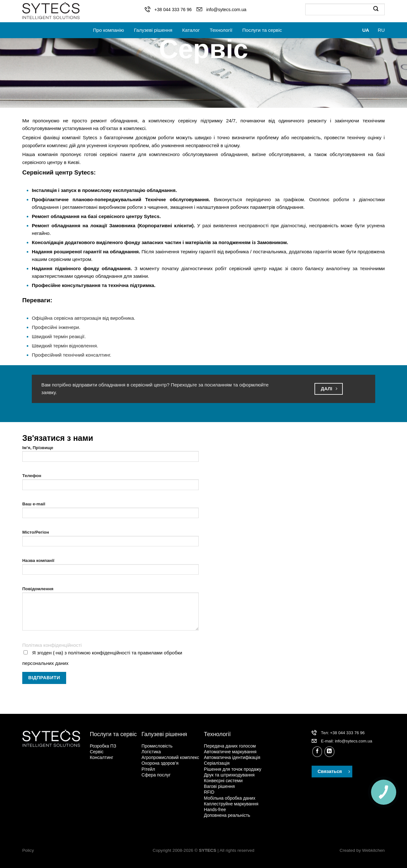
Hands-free (215, 810)
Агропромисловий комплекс (170, 757)
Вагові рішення (219, 786)
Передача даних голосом (230, 746)
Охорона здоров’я (160, 763)
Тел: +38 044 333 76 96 (343, 733)
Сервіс (97, 752)
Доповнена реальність (227, 815)
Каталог (191, 30)
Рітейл (148, 769)
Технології (221, 30)
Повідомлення (110, 611)
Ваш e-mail (110, 512)
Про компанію (108, 30)
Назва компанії (110, 568)
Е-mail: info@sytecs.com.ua (346, 741)
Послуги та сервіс (262, 30)
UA (366, 30)
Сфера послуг (156, 775)
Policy (28, 850)
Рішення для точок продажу (232, 769)
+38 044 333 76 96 (173, 10)
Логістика (151, 752)
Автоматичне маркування (230, 752)
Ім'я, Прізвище (110, 456)
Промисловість (157, 746)
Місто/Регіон (110, 540)
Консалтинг (101, 757)
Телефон (110, 484)
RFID (209, 792)
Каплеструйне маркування (231, 804)
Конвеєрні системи (223, 781)
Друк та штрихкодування (229, 775)
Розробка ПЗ (103, 746)
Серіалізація (217, 763)
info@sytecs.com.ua (226, 10)
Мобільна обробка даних (230, 798)
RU (381, 30)
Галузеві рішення (153, 30)
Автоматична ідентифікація (232, 757)
